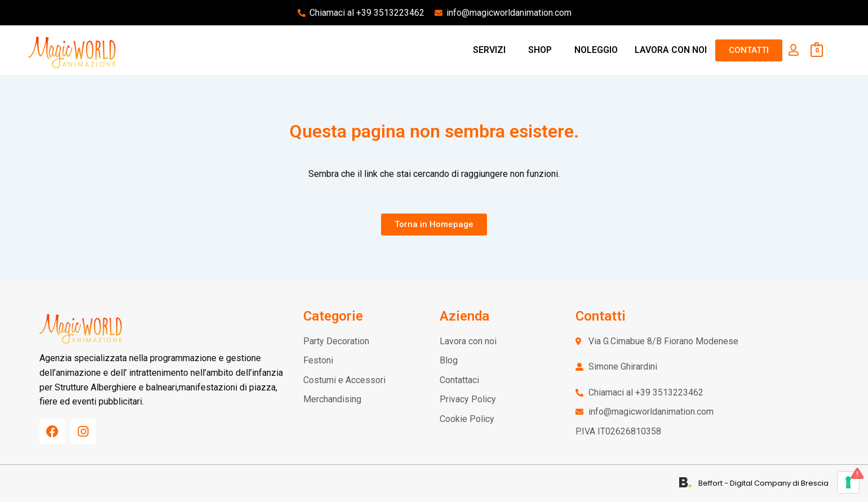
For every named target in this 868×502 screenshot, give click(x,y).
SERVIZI (489, 50)
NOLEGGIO (596, 50)
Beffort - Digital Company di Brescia (763, 484)
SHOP (540, 50)
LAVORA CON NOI (671, 50)
